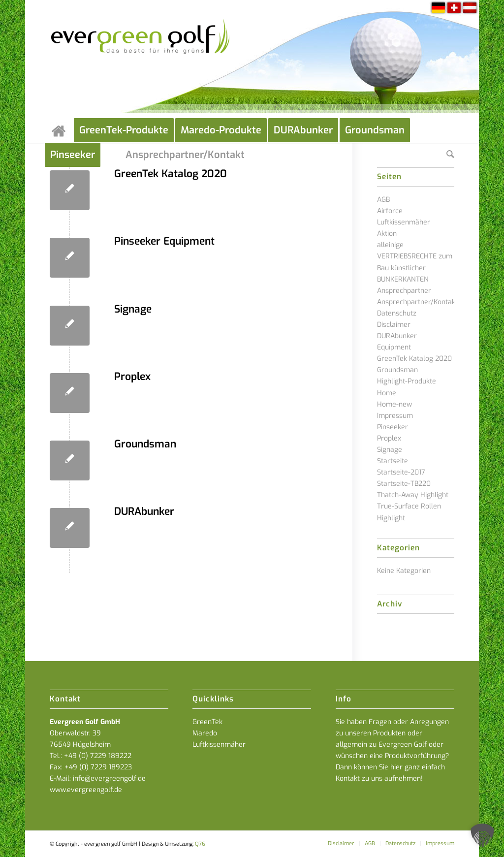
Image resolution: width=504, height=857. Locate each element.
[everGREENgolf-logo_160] (141, 59)
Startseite (393, 461)
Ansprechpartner (404, 291)
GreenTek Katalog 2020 (171, 174)
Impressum (395, 416)
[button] (482, 835)
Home (387, 393)
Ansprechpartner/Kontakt (417, 302)
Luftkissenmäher (219, 745)
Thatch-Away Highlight (413, 495)
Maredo (205, 733)
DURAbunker (144, 511)
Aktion (387, 234)
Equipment (394, 347)
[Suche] (450, 155)
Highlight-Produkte (407, 381)
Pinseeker (393, 427)
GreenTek (207, 722)
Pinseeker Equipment (164, 241)
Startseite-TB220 (404, 484)
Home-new (394, 404)
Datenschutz (397, 313)
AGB (383, 200)
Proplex (132, 377)
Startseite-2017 (401, 472)
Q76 (200, 844)
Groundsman (145, 444)
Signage (133, 309)
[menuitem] (62, 130)
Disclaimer (394, 325)
